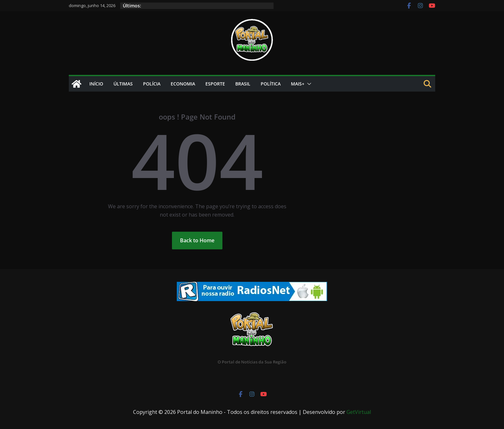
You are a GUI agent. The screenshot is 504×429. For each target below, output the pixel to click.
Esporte (215, 84)
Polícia (152, 84)
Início (96, 84)
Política (271, 84)
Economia (183, 84)
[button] (308, 84)
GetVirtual (359, 412)
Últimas (123, 84)
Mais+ (298, 84)
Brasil (243, 84)
